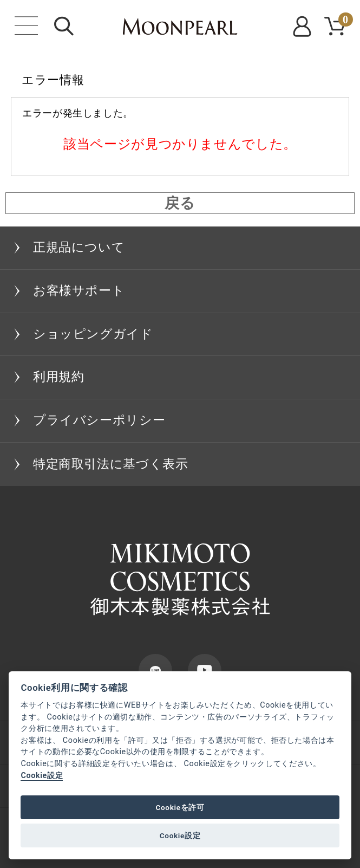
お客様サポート (79, 291)
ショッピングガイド (93, 334)
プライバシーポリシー (99, 420)
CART (344, 21)
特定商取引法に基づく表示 (111, 464)
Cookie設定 (42, 776)
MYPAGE (304, 27)
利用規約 (59, 377)
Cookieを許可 (180, 807)
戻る (180, 203)
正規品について (79, 247)
